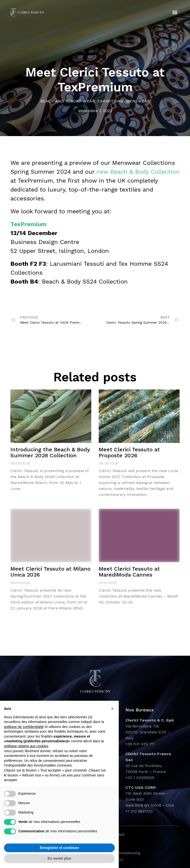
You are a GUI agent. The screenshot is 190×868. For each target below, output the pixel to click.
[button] (175, 12)
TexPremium (28, 224)
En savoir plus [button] (59, 858)
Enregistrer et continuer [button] (59, 848)
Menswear (138, 101)
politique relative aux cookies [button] (26, 746)
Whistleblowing (128, 853)
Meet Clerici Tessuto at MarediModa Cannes (129, 572)
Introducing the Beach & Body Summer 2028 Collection (50, 452)
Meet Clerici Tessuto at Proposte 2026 (129, 452)
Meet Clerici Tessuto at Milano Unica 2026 (50, 572)
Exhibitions (110, 101)
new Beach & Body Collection (138, 172)
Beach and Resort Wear (68, 101)
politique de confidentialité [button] (24, 727)
